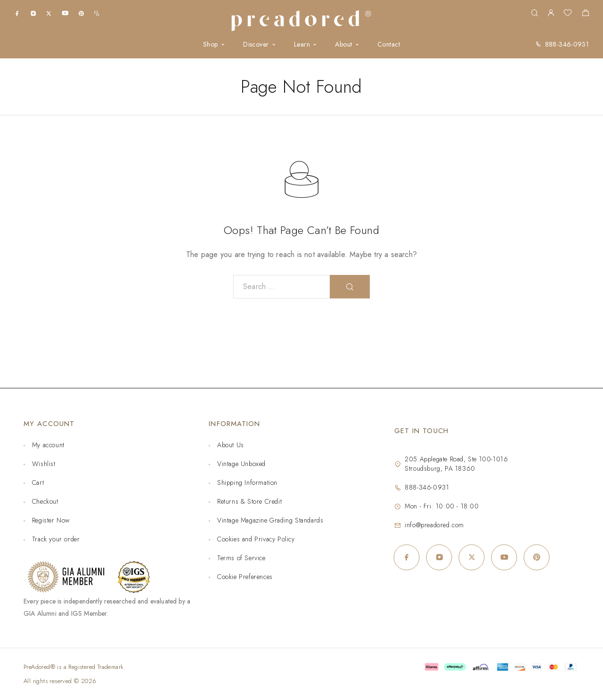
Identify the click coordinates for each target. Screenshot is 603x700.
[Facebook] (17, 13)
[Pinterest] (81, 13)
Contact (389, 44)
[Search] (534, 13)
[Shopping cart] (585, 14)
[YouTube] (65, 13)
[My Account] (551, 13)
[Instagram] (33, 13)
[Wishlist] (568, 14)
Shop (211, 44)
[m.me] (97, 13)
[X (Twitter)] (49, 13)
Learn (302, 44)
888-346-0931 (567, 44)
